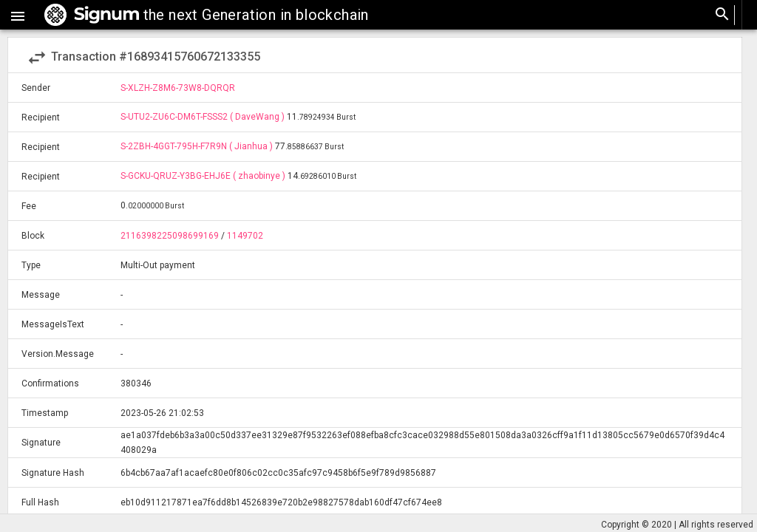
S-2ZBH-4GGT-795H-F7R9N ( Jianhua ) (198, 146)
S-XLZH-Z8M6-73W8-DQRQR (178, 88)
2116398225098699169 (170, 236)
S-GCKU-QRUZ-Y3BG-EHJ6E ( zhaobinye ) (204, 176)
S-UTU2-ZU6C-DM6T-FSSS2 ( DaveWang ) (204, 117)
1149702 (245, 236)
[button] (18, 15)
